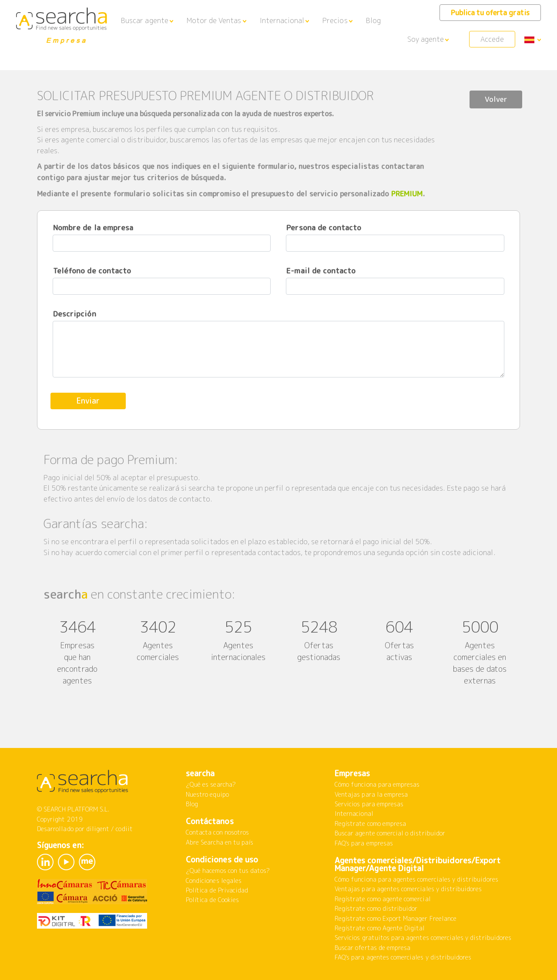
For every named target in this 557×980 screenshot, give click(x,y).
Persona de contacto (324, 227)
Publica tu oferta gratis (490, 13)
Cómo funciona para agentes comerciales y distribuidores (416, 879)
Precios (335, 20)
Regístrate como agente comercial (383, 899)
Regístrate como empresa (370, 823)
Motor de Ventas (214, 20)
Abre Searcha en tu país (220, 842)
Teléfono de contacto (92, 271)
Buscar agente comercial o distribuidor (390, 833)
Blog (373, 20)
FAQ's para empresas (364, 843)
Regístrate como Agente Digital (380, 928)
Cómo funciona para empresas (377, 784)
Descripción (75, 314)
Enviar (90, 401)
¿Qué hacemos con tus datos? (228, 871)
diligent (98, 829)
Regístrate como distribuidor (376, 908)
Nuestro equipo (207, 794)
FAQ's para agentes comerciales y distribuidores (403, 957)
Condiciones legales (214, 881)
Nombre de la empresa (93, 227)
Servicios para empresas (369, 804)
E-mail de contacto (321, 271)
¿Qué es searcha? (211, 784)
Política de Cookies (212, 900)
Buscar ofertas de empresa (372, 948)
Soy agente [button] (426, 39)
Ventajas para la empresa (371, 794)
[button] (147, 21)
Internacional (282, 20)
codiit (124, 829)
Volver (494, 96)
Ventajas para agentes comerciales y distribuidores (408, 889)
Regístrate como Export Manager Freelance (396, 918)
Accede (492, 39)
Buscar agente (145, 20)
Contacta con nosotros (217, 832)
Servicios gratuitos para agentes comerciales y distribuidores (423, 938)
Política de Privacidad (217, 890)
